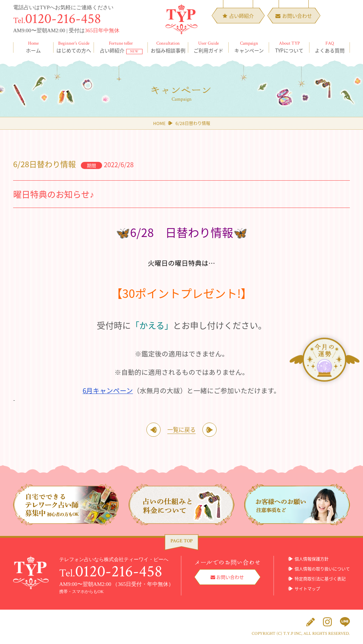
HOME (159, 123)
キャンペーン (249, 47)
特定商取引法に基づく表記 (320, 579)
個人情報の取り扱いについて (322, 569)
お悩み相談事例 (168, 47)
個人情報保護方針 (312, 559)
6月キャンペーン (108, 390)
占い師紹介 (121, 47)
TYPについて (289, 47)
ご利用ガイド (208, 47)
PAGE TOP (181, 541)
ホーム (33, 47)
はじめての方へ (74, 47)
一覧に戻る (181, 429)
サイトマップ (307, 589)
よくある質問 (330, 47)
